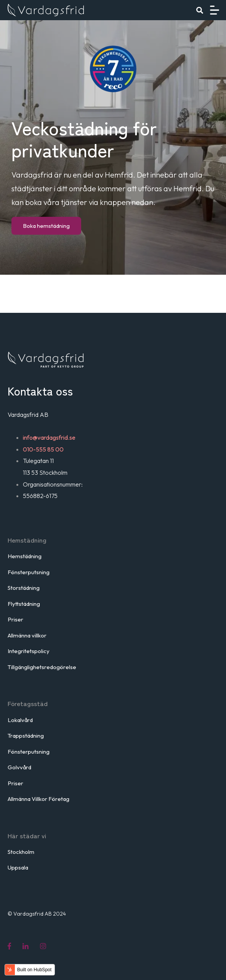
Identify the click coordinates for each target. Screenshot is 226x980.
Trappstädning (26, 736)
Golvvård (19, 767)
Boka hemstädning (46, 226)
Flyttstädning (24, 604)
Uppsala (18, 867)
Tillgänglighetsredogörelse (42, 667)
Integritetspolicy (29, 651)
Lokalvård (20, 720)
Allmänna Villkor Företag (38, 799)
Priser (15, 619)
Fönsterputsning (29, 572)
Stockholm (21, 852)
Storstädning (24, 588)
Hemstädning (25, 556)
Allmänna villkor (27, 635)
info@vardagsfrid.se (49, 437)
